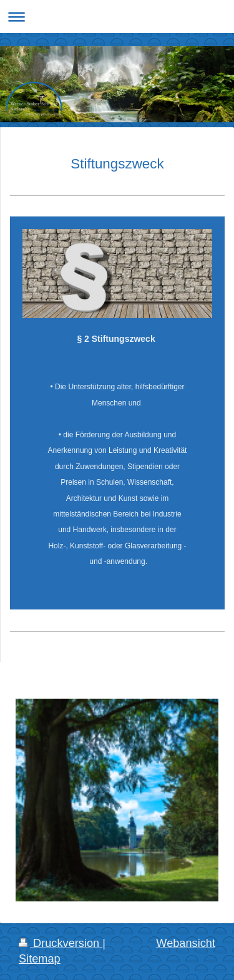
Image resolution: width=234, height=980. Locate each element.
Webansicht (186, 943)
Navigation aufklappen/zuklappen (117, 17)
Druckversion (61, 943)
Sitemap (40, 959)
